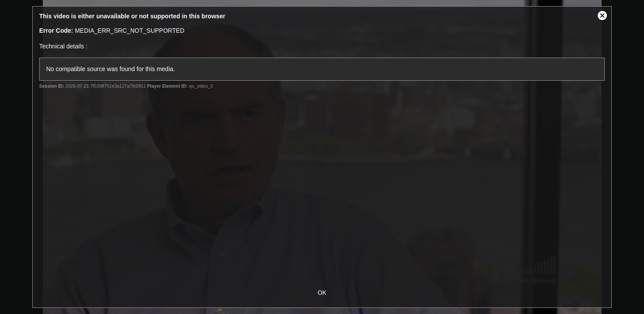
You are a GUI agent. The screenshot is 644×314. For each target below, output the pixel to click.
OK (322, 293)
